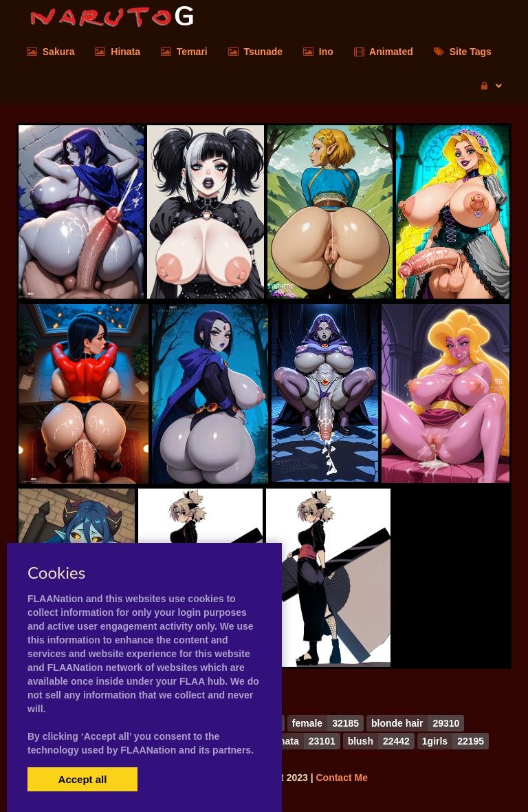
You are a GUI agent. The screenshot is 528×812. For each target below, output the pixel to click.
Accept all (83, 779)
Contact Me (341, 778)
